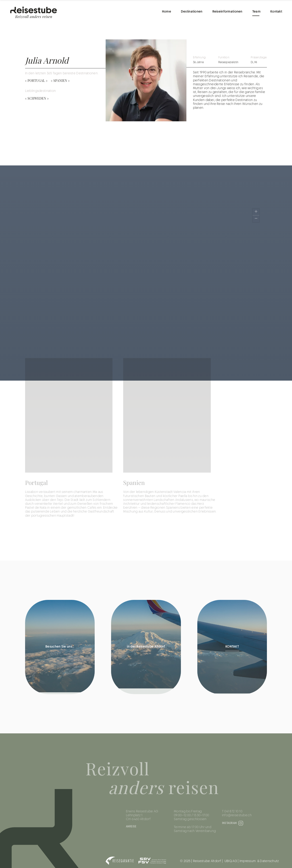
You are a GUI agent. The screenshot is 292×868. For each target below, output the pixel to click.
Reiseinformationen (227, 12)
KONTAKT (232, 647)
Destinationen (192, 12)
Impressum (248, 861)
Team (256, 12)
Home (167, 12)
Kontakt (276, 12)
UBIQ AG (231, 861)
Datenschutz (269, 861)
